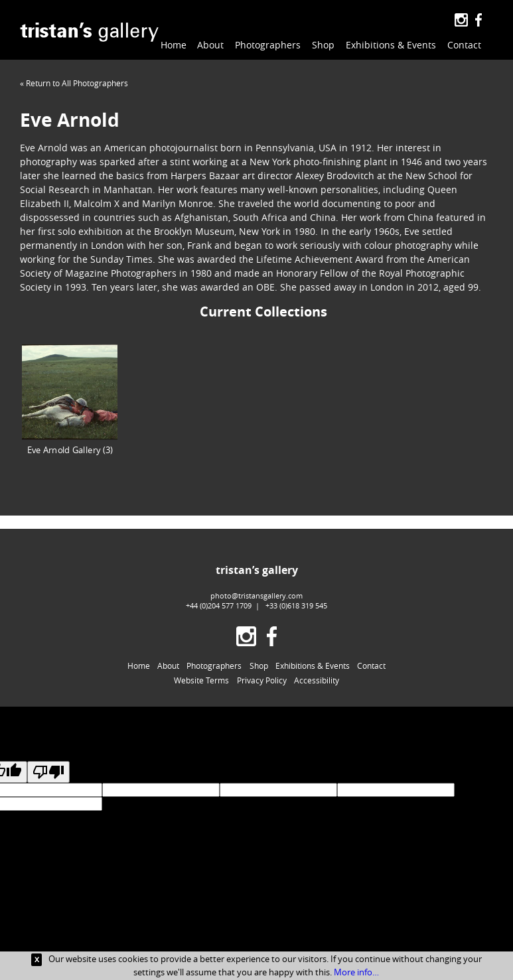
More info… (356, 972)
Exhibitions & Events (391, 45)
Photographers (268, 45)
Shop (323, 45)
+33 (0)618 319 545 (296, 605)
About (210, 45)
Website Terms (201, 680)
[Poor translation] (48, 772)
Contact (464, 45)
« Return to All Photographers (74, 83)
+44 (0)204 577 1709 (219, 605)
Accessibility (317, 680)
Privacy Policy (262, 680)
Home (174, 45)
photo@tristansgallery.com (256, 595)
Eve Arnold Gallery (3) (70, 400)
